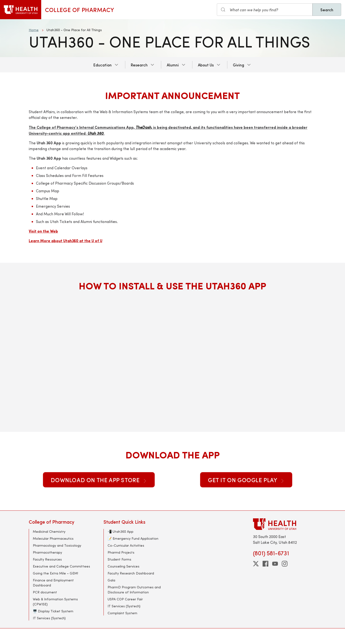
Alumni (173, 65)
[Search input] (265, 10)
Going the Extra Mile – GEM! (55, 573)
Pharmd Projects (121, 552)
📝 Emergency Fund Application (133, 538)
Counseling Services (124, 566)
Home (34, 30)
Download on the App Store (99, 480)
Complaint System (122, 613)
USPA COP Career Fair (125, 599)
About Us (206, 65)
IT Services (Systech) (49, 618)
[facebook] (265, 564)
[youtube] (275, 564)
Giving (239, 65)
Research (139, 65)
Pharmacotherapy (47, 552)
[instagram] (285, 564)
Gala (111, 580)
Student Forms (119, 559)
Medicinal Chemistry (49, 531)
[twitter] (256, 564)
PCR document (45, 592)
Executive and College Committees (61, 566)
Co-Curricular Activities (126, 545)
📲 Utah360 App (121, 531)
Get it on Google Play (246, 480)
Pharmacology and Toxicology (57, 545)
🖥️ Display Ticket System (53, 611)
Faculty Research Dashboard (131, 573)
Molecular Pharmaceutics (53, 538)
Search (327, 10)
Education (103, 65)
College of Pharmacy (80, 10)
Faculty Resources (47, 559)
